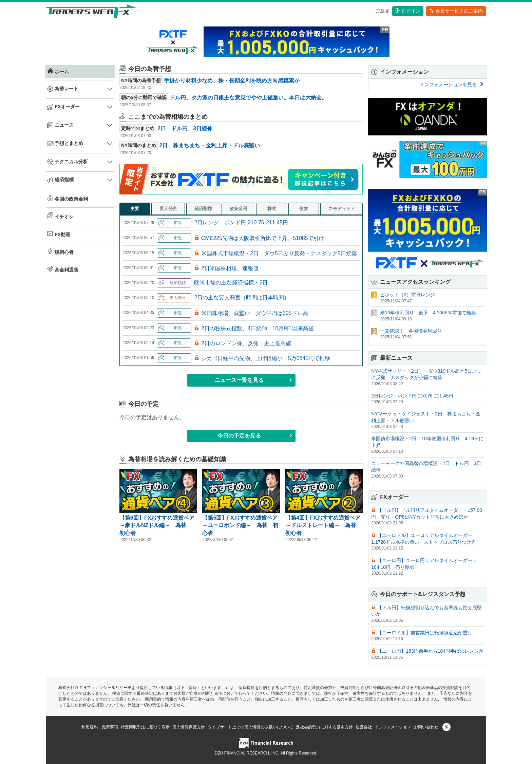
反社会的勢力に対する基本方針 (324, 727)
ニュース (60, 125)
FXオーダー (63, 107)
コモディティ (342, 209)
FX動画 (59, 234)
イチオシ (60, 216)
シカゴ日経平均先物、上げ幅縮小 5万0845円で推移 (266, 358)
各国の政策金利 (68, 198)
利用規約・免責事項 (100, 727)
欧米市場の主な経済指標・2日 (231, 283)
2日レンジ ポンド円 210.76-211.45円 (241, 222)
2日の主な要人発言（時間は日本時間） (242, 297)
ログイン (408, 11)
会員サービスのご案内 (456, 11)
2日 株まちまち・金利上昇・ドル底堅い (210, 145)
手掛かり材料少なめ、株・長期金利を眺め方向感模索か (232, 81)
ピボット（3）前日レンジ (407, 295)
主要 (135, 209)
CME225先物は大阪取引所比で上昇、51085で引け (263, 238)
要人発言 (168, 209)
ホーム (58, 71)
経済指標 (60, 180)
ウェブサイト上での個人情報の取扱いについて (250, 727)
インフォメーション (393, 727)
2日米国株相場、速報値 (230, 268)
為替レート (63, 89)
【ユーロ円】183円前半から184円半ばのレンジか (430, 651)
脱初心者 (60, 251)
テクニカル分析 (68, 162)
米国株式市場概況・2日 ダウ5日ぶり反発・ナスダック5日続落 (279, 253)
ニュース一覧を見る (254, 380)
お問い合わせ (426, 727)
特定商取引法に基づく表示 (145, 727)
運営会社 (364, 727)
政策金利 (238, 209)
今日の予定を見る (255, 436)
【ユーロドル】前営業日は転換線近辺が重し (425, 633)
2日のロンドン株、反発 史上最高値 (246, 343)
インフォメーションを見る (452, 85)
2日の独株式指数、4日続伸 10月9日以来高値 (258, 328)
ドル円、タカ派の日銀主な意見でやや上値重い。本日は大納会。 (248, 98)
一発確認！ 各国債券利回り (411, 331)
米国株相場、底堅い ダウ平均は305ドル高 (255, 313)
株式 (272, 209)
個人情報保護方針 (189, 727)
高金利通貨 (63, 269)
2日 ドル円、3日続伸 (185, 128)
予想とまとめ (65, 144)
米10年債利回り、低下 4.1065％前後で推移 (428, 313)
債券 (304, 209)
